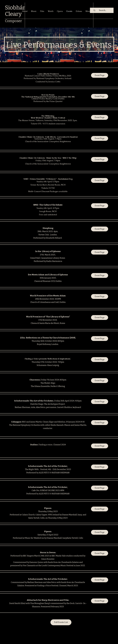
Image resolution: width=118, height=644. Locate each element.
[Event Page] (100, 75)
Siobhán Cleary (16, 11)
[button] (100, 296)
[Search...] (103, 10)
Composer (13, 21)
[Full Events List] (61, 622)
